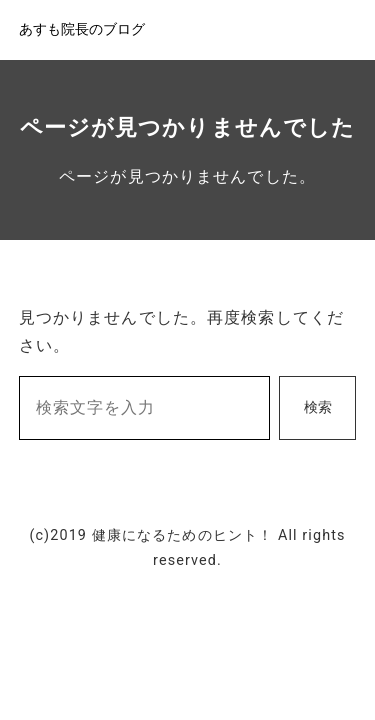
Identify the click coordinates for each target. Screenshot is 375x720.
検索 (318, 407)
